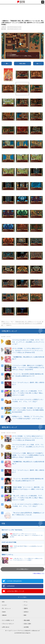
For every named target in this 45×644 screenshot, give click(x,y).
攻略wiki (4, 615)
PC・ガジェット (6, 608)
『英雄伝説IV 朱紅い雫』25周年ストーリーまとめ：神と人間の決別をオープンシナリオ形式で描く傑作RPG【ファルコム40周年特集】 (22, 323)
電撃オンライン (5, 322)
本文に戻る (22, 64)
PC (12, 322)
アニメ (26, 605)
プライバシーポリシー (8, 624)
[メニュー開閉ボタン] (43, 2)
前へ (7, 64)
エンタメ (4, 605)
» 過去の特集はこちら (38, 573)
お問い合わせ (6, 627)
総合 (3, 602)
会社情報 (26, 627)
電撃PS (26, 608)
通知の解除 (27, 620)
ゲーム (26, 602)
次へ (38, 64)
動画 (25, 615)
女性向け (26, 612)
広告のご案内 (27, 624)
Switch (4, 612)
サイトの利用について (8, 620)
